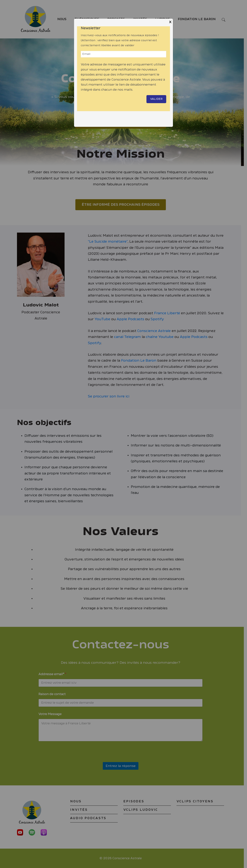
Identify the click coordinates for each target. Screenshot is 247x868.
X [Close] (170, 22)
